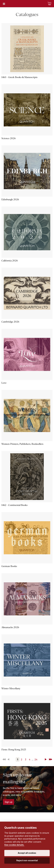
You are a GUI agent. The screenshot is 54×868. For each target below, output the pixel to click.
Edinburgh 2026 (10, 199)
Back (9, 759)
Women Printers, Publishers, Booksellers (22, 444)
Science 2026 (8, 138)
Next (46, 759)
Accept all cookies (27, 853)
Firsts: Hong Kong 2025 (14, 750)
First (4, 759)
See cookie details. (14, 845)
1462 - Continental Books (14, 505)
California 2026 (10, 261)
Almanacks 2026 (10, 627)
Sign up (8, 802)
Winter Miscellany (11, 688)
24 (36, 759)
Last (51, 759)
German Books (9, 566)
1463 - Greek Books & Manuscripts (19, 77)
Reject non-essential (27, 860)
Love (4, 383)
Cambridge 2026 (10, 322)
